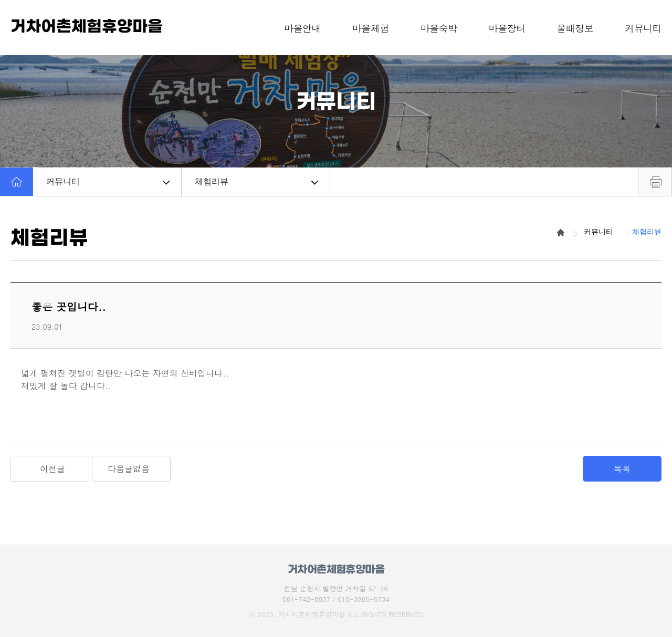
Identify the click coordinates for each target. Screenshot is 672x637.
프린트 (655, 182)
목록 (622, 469)
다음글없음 (129, 469)
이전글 (52, 469)
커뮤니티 (108, 181)
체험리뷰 (256, 181)
